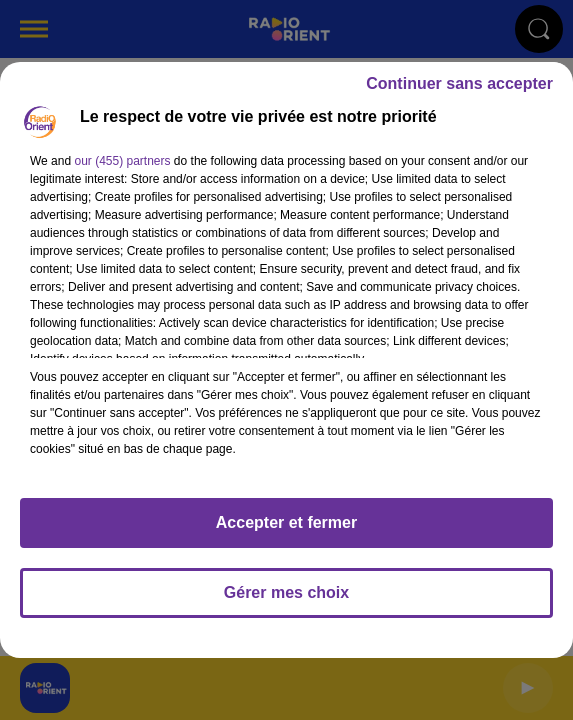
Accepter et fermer (286, 522)
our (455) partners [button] (122, 161)
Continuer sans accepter (459, 83)
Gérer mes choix (286, 592)
